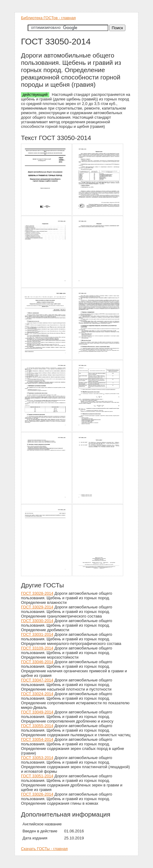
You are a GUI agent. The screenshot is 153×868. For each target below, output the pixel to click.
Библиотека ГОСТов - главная (48, 18)
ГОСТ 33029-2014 (37, 607)
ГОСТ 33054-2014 (37, 739)
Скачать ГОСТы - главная (44, 849)
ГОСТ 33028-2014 (37, 593)
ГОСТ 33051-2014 (37, 776)
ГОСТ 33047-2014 (37, 680)
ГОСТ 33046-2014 (37, 662)
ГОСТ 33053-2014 (37, 758)
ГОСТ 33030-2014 (37, 621)
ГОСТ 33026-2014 (37, 794)
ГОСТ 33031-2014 (37, 634)
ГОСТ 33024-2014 (37, 694)
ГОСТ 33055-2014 (37, 726)
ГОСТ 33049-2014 (37, 712)
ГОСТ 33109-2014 (37, 648)
